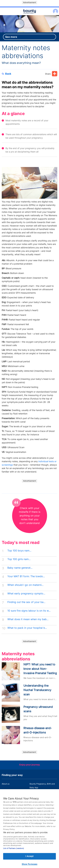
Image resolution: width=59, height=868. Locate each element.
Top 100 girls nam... (19, 559)
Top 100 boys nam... (19, 551)
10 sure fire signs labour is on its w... (29, 611)
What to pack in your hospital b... (27, 628)
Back (6, 74)
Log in (55, 9)
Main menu (29, 15)
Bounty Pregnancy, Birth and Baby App (42, 786)
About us (6, 784)
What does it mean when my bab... (28, 619)
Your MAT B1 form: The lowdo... (26, 576)
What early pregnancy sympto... (26, 594)
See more (11, 37)
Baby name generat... (20, 568)
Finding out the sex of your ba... (26, 602)
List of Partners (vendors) (14, 852)
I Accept (29, 860)
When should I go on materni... (25, 585)
